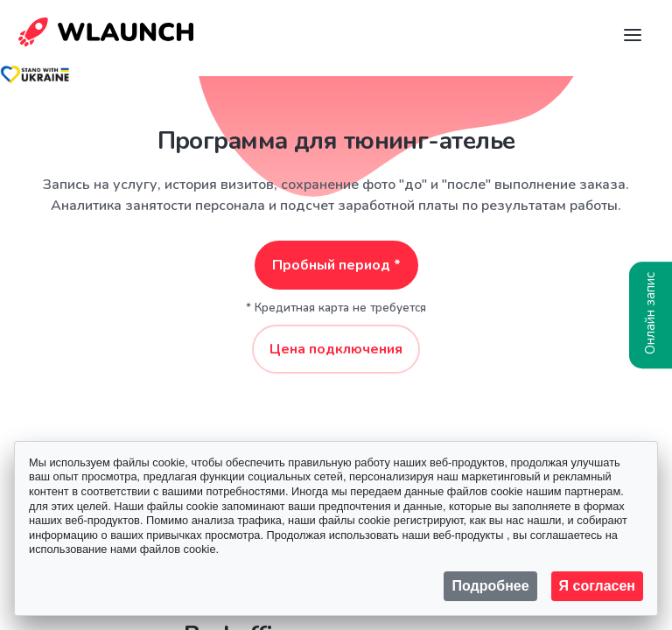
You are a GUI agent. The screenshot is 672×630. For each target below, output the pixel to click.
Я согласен (597, 586)
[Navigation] (633, 35)
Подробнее (490, 586)
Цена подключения (336, 349)
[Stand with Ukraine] (35, 74)
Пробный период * (336, 265)
